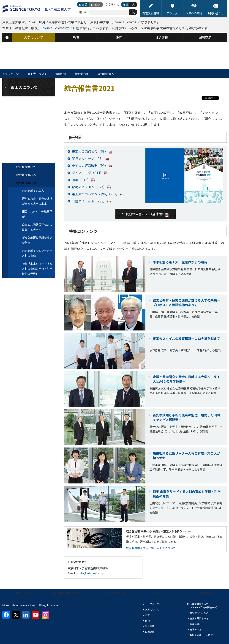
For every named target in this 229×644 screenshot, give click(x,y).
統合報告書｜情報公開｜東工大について (151, 548)
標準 (125, 4)
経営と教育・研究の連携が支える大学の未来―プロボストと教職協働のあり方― (186, 303)
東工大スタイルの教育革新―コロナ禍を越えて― (186, 341)
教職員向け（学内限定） (202, 635)
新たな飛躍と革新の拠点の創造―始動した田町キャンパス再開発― (186, 417)
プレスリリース (161, 593)
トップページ (11, 74)
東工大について (37, 74)
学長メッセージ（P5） (88, 158)
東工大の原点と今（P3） (90, 151)
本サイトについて (26, 593)
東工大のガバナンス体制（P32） (96, 194)
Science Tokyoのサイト (58, 28)
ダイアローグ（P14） (88, 173)
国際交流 (150, 632)
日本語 (83, 4)
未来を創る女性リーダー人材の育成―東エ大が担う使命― (186, 456)
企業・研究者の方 (199, 618)
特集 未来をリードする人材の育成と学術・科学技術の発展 (187, 494)
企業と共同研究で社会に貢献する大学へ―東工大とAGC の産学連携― (186, 379)
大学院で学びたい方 (200, 613)
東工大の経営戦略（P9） (90, 166)
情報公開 (61, 74)
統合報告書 (82, 74)
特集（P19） (81, 180)
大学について (152, 610)
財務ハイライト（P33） (89, 201)
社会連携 (150, 626)
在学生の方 (196, 629)
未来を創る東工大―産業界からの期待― (182, 262)
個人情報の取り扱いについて (71, 593)
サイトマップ (116, 593)
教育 (147, 615)
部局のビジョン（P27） (89, 187)
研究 (147, 621)
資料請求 (206, 593)
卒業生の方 (196, 624)
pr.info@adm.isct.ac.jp (90, 573)
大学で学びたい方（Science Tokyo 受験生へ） (204, 606)
